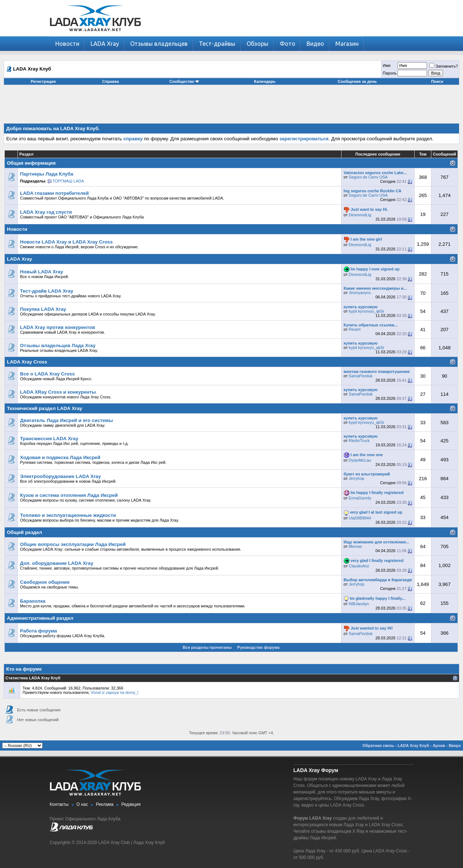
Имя (386, 65)
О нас (82, 804)
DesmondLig (360, 215)
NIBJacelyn (359, 604)
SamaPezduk (361, 376)
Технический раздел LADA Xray (45, 408)
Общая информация (31, 163)
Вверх (455, 746)
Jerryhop (357, 478)
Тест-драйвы (217, 44)
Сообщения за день (357, 81)
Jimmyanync (360, 293)
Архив (439, 746)
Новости (67, 44)
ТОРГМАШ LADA (68, 181)
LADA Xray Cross (27, 362)
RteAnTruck (359, 441)
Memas (355, 546)
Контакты (59, 804)
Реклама (105, 804)
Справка (111, 81)
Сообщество (184, 81)
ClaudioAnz (359, 566)
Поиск (437, 81)
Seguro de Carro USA (368, 177)
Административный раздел (40, 618)
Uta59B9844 (360, 518)
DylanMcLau (360, 460)
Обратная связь (378, 746)
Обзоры (258, 44)
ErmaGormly (360, 498)
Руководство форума (258, 647)
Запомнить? (444, 66)
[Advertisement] (232, 107)
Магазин (347, 44)
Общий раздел (25, 532)
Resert (355, 329)
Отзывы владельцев (159, 44)
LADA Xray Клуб (413, 746)
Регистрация (43, 81)
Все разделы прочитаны (207, 647)
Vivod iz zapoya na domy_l (115, 692)
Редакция (131, 804)
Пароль (390, 73)
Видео (315, 44)
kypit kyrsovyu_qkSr (367, 311)
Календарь (265, 81)
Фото (288, 44)
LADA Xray (105, 44)
